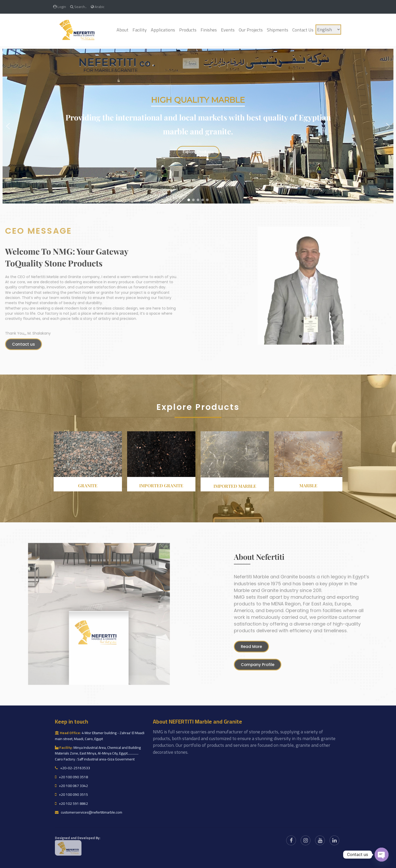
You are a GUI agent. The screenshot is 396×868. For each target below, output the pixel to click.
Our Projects (251, 30)
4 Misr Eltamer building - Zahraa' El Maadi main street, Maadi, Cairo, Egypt (100, 736)
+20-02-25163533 (72, 768)
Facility (140, 30)
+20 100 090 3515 (71, 794)
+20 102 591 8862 (71, 804)
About (122, 30)
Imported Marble (235, 486)
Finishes (209, 30)
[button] (8, 126)
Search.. (78, 7)
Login (60, 7)
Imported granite (161, 485)
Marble (308, 485)
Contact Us (303, 30)
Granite (88, 485)
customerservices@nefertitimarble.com (89, 812)
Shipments (278, 30)
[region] (198, 126)
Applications (163, 30)
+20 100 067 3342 (71, 786)
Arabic (98, 7)
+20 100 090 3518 (71, 777)
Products (188, 30)
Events (228, 30)
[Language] (328, 30)
